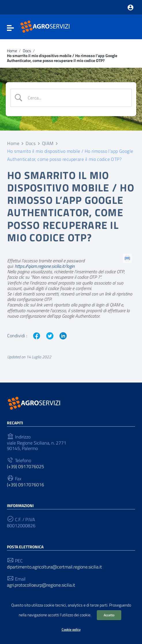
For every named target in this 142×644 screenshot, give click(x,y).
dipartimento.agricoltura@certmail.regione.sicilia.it (54, 567)
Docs (27, 51)
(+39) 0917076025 (25, 467)
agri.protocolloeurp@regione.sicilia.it (41, 585)
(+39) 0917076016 (25, 485)
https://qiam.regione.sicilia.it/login (45, 266)
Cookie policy (71, 629)
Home (12, 51)
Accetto (109, 615)
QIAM (48, 143)
